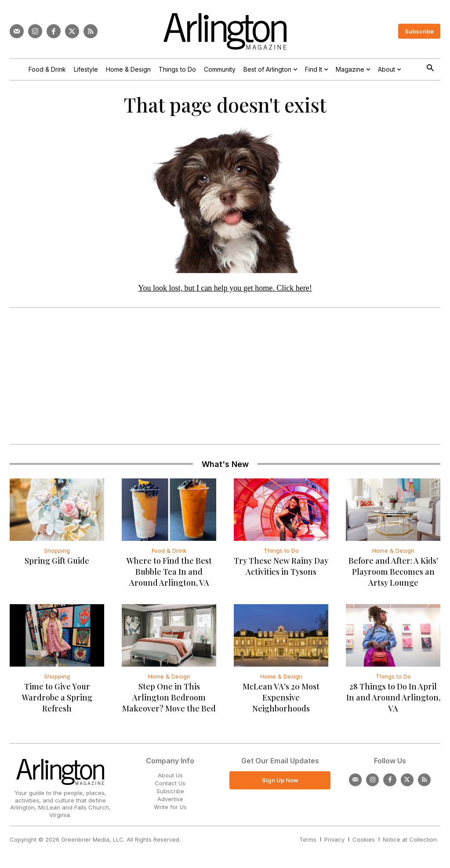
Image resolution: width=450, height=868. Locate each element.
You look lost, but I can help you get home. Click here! (225, 290)
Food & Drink (169, 552)
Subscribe (170, 793)
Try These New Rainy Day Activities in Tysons (281, 568)
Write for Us (170, 809)
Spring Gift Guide (57, 562)
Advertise (170, 801)
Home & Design (393, 552)
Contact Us (170, 785)
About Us (170, 777)
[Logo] (225, 31)
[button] (430, 69)
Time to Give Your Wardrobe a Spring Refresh (57, 699)
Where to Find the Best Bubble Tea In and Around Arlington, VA (169, 573)
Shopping (57, 552)
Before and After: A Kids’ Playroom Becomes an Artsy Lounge (393, 573)
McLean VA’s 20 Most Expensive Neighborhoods (281, 699)
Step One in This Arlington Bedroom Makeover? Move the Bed (169, 699)
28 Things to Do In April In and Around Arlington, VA (393, 699)
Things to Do (281, 552)
